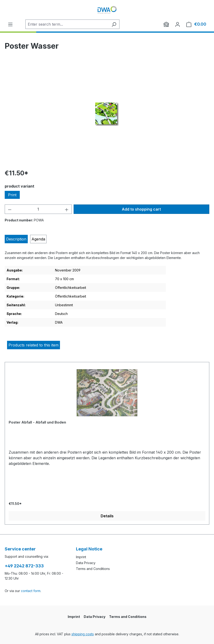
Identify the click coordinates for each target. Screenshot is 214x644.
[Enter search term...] (67, 24)
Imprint (81, 557)
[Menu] (10, 24)
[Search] (114, 24)
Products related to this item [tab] (34, 345)
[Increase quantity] (67, 209)
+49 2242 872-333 (24, 566)
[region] (107, 114)
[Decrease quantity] (10, 209)
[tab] (16, 239)
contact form (31, 591)
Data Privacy (86, 563)
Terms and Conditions (93, 569)
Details (107, 516)
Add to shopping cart (141, 209)
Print (12, 195)
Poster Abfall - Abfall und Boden (37, 422)
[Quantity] (38, 209)
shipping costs (83, 634)
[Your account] (178, 24)
